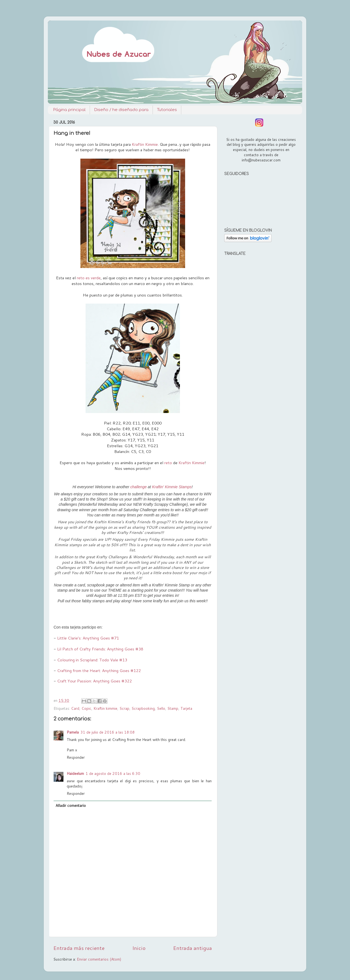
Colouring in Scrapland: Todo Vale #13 (92, 660)
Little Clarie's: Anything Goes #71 (88, 638)
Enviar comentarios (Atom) (99, 959)
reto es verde (89, 278)
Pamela (73, 732)
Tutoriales (167, 110)
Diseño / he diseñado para (121, 110)
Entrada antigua (192, 948)
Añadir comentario (71, 805)
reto (168, 463)
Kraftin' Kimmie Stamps (172, 487)
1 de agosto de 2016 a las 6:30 (113, 773)
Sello (161, 708)
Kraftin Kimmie (145, 144)
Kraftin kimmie (105, 708)
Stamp (173, 708)
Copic (86, 708)
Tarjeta (186, 708)
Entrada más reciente (79, 948)
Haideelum (75, 773)
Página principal (69, 110)
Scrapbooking (143, 708)
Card (75, 708)
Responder (76, 757)
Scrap (124, 708)
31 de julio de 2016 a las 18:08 (108, 732)
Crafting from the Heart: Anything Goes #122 (99, 671)
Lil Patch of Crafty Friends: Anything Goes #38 (100, 649)
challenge (139, 487)
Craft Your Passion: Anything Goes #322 (94, 681)
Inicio (139, 948)
